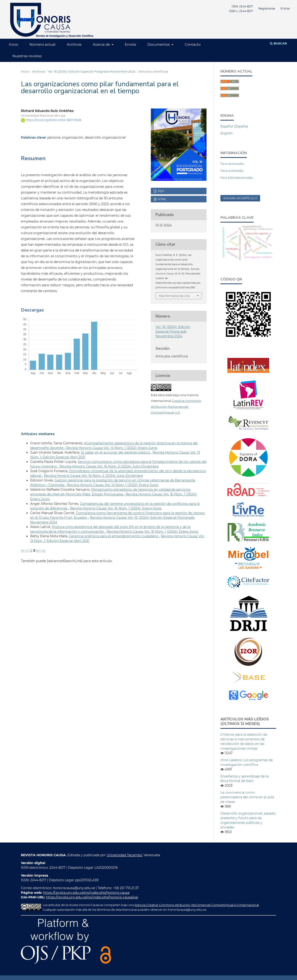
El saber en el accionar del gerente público (116, 452)
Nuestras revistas (27, 56)
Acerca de (102, 44)
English (226, 133)
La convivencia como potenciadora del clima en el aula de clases (247, 797)
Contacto (193, 44)
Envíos (130, 44)
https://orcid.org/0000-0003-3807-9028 (54, 120)
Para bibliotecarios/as (237, 178)
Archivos (74, 44)
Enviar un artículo (240, 198)
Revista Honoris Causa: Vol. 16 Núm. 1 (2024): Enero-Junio (116, 508)
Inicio (13, 44)
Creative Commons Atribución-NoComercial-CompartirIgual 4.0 (176, 407)
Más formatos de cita (174, 296)
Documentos (159, 44)
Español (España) (234, 126)
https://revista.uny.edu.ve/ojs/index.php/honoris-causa (86, 893)
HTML (162, 199)
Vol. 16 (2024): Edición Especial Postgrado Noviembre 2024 (92, 71)
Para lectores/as (232, 164)
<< (23, 550)
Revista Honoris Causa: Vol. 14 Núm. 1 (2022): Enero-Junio (112, 448)
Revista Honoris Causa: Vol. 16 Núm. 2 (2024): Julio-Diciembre (109, 466)
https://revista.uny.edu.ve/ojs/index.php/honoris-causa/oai (92, 897)
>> (44, 550)
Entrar (285, 8)
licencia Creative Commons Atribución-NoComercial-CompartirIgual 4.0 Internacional (197, 905)
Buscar (278, 43)
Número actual (42, 44)
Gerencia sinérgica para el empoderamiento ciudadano (114, 536)
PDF (161, 191)
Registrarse (267, 8)
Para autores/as (232, 171)
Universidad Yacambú (124, 855)
